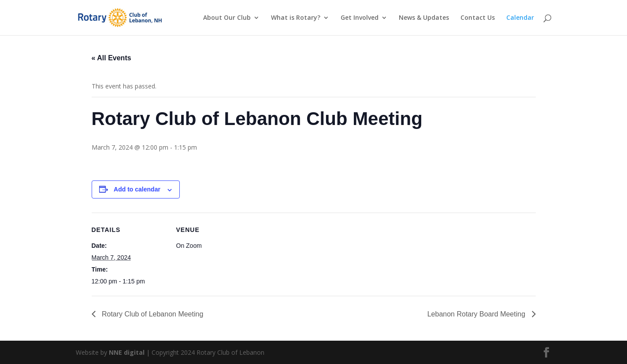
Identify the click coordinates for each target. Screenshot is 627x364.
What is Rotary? (296, 18)
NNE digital (127, 352)
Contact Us (478, 18)
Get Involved (360, 18)
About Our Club (227, 18)
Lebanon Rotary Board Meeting (477, 314)
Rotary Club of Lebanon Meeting (152, 314)
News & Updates (424, 18)
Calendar (520, 18)
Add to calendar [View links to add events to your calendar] (137, 189)
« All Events (111, 58)
